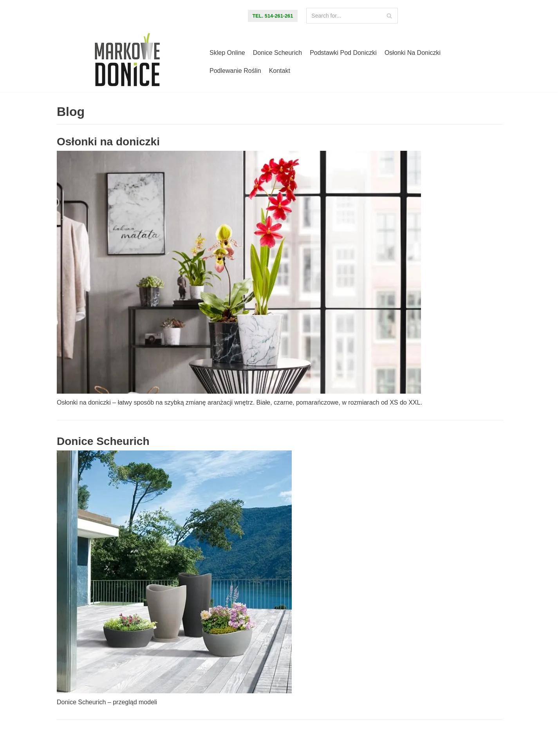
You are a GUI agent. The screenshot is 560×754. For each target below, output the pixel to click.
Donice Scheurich (277, 53)
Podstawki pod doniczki (343, 53)
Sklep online (227, 53)
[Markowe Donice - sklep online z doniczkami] (127, 62)
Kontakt (280, 71)
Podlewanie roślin (235, 71)
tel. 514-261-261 (273, 16)
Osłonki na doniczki (413, 53)
